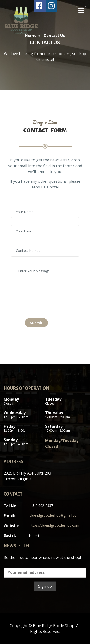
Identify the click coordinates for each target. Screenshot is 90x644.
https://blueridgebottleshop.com (54, 525)
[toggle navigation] (81, 11)
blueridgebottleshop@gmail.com (55, 515)
